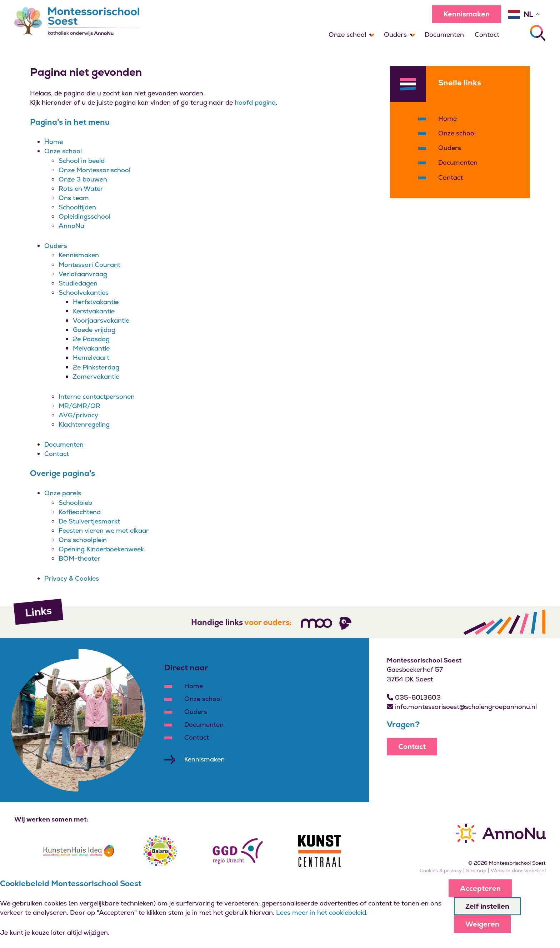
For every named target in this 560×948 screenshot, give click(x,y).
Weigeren (482, 924)
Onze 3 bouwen (83, 179)
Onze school (347, 34)
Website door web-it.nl (518, 870)
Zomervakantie (96, 376)
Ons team (74, 198)
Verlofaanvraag (83, 274)
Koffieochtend (80, 512)
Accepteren (480, 888)
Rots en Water (81, 188)
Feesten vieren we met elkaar (104, 530)
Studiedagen (78, 283)
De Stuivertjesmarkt (89, 521)
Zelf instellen (487, 906)
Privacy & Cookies (72, 578)
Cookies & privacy (441, 870)
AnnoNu (71, 226)
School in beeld (82, 161)
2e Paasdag (91, 339)
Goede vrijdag (94, 330)
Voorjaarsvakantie (101, 320)
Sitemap (476, 870)
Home (54, 142)
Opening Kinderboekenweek (101, 549)
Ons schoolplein (83, 540)
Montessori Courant (89, 265)
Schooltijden (77, 207)
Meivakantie (91, 348)
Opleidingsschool (84, 216)
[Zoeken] (538, 33)
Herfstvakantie (96, 302)
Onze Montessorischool (94, 170)
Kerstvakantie (94, 311)
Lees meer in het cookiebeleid (321, 912)
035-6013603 (414, 697)
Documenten (444, 34)
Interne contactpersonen (97, 396)
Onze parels (63, 493)
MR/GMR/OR (79, 406)
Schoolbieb (75, 503)
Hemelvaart (91, 358)
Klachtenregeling (84, 424)
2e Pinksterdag (96, 367)
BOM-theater (79, 558)
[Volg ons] (316, 623)
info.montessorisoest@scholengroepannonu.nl (462, 707)
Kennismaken (467, 14)
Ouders (395, 34)
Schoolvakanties (84, 292)
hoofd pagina (255, 102)
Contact (487, 34)
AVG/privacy (78, 415)
